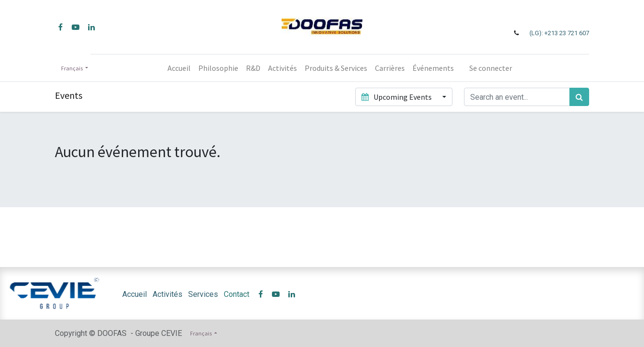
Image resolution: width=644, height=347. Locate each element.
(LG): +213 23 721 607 (559, 33)
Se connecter (491, 68)
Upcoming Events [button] (397, 97)
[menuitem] (179, 68)
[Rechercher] (579, 97)
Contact (237, 294)
